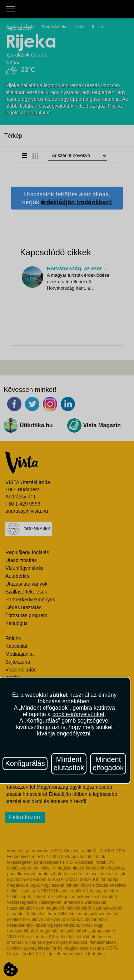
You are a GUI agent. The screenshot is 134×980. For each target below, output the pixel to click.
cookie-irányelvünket (78, 714)
